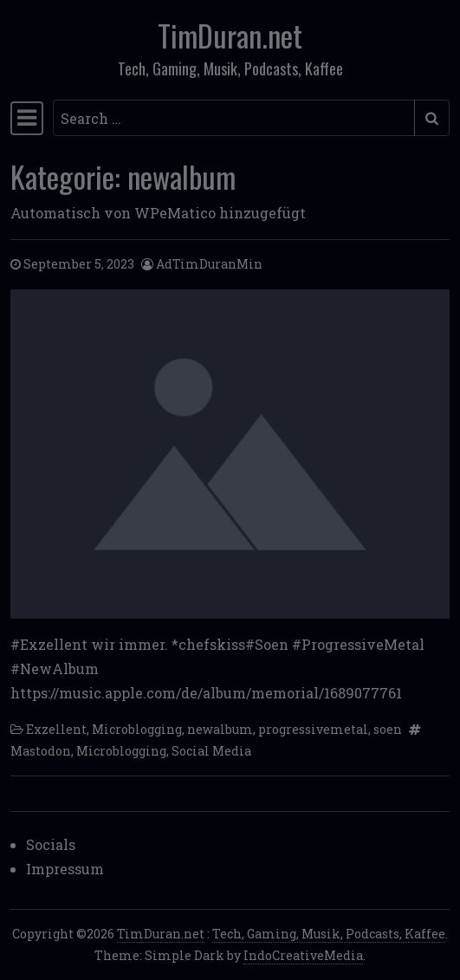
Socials (51, 844)
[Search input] (234, 118)
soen (388, 729)
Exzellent (56, 729)
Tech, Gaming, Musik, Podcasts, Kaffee (329, 934)
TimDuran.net (230, 35)
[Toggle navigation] (27, 118)
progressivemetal (313, 729)
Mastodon (41, 751)
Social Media (211, 751)
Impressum (65, 869)
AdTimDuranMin (209, 264)
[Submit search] (432, 118)
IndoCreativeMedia (303, 955)
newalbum (220, 729)
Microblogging (137, 729)
